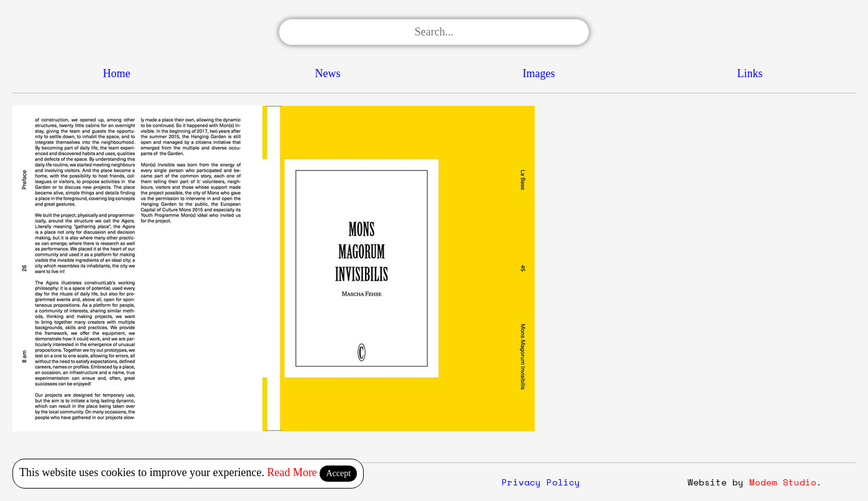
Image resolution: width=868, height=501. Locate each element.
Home (117, 73)
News (328, 73)
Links (750, 73)
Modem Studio (783, 482)
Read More (292, 472)
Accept (338, 473)
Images (539, 73)
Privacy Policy (541, 482)
